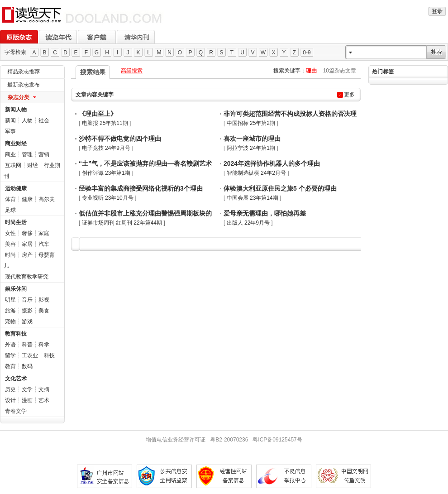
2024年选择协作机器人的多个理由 (272, 163)
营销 (44, 154)
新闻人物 (16, 110)
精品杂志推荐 (24, 72)
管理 (27, 154)
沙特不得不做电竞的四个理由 (120, 139)
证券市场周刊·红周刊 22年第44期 (122, 223)
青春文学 (16, 411)
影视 (44, 300)
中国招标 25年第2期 (251, 123)
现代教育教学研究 (27, 277)
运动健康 (16, 188)
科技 (49, 355)
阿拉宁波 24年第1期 (251, 148)
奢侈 (27, 233)
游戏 (27, 321)
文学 (27, 389)
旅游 (10, 311)
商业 (10, 154)
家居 (27, 244)
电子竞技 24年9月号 (106, 148)
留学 (10, 355)
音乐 (27, 300)
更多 (349, 95)
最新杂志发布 (24, 85)
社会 (44, 120)
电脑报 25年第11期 (105, 123)
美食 (44, 311)
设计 (10, 400)
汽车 (44, 244)
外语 (10, 345)
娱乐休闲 (16, 289)
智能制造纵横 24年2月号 (256, 173)
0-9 (307, 53)
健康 (27, 199)
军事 (10, 131)
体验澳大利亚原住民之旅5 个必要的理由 (280, 188)
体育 (10, 199)
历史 (10, 389)
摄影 (27, 311)
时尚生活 (16, 222)
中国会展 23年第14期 (253, 198)
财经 (33, 165)
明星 (10, 300)
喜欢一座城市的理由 (252, 139)
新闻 (10, 120)
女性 (10, 233)
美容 (10, 244)
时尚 (10, 255)
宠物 (10, 321)
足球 (10, 210)
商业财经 (16, 144)
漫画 (27, 400)
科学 (44, 345)
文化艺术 (16, 379)
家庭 (44, 233)
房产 (27, 255)
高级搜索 (132, 71)
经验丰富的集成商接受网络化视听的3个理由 (141, 188)
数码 (27, 366)
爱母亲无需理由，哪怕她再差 (265, 213)
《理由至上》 (98, 114)
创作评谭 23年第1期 (106, 173)
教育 (10, 366)
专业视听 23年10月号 (108, 198)
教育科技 (16, 334)
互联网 (13, 165)
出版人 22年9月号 (248, 223)
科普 (27, 345)
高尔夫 (47, 199)
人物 (27, 120)
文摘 (44, 389)
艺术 (44, 400)
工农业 (30, 355)
